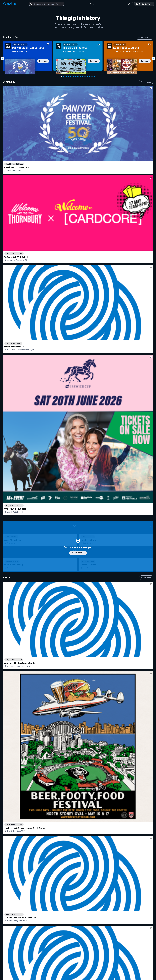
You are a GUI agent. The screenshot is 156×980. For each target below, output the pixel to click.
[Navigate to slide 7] (72, 76)
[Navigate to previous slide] (3, 58)
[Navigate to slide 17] (89, 76)
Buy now (43, 61)
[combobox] (47, 4)
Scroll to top (78, 974)
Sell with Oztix (144, 4)
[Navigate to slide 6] (70, 76)
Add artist (78, 287)
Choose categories (78, 490)
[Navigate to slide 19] (93, 76)
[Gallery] (78, 58)
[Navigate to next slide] (153, 58)
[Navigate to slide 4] (67, 76)
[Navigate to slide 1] (62, 76)
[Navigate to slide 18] (91, 76)
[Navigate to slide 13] (82, 76)
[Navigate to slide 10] (77, 76)
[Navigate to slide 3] (65, 76)
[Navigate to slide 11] (79, 76)
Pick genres (78, 670)
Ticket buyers (74, 4)
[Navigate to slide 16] (88, 76)
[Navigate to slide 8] (74, 76)
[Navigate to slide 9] (75, 76)
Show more (146, 82)
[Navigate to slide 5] (68, 76)
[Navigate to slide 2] (63, 76)
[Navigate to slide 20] (95, 76)
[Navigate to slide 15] (86, 76)
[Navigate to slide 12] (81, 76)
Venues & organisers (93, 4)
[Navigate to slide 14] (84, 76)
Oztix (109, 4)
